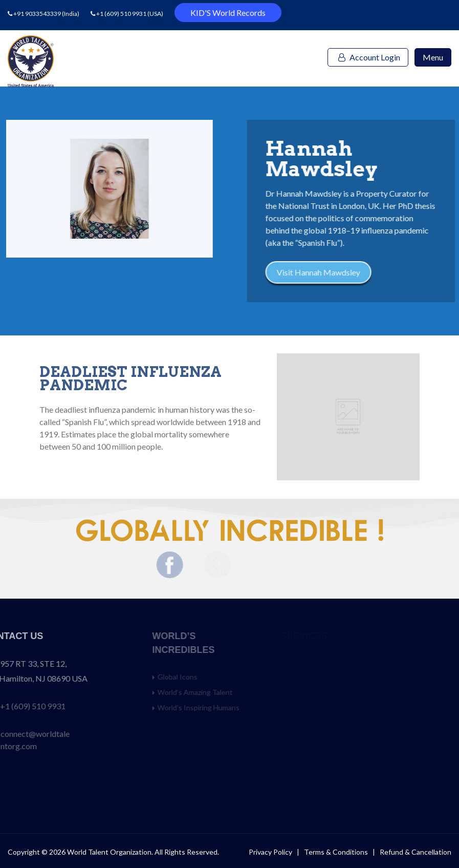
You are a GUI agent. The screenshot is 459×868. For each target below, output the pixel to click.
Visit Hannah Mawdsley (337, 272)
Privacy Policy (270, 852)
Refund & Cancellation (416, 852)
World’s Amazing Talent (223, 692)
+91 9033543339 (38, 14)
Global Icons (206, 677)
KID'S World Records (228, 13)
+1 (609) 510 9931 (121, 14)
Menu (433, 57)
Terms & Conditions (337, 852)
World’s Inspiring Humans (227, 707)
